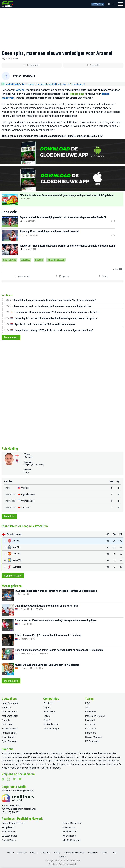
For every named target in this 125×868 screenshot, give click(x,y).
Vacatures (45, 853)
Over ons (10, 853)
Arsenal (21, 90)
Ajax (87, 707)
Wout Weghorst (10, 712)
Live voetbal (98, 4)
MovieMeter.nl (9, 832)
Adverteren (22, 853)
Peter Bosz (7, 724)
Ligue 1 (47, 707)
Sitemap (63, 857)
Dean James (8, 737)
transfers (111, 761)
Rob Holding (77, 94)
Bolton (39, 260)
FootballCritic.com (72, 823)
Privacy (57, 853)
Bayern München (94, 737)
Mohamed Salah (10, 716)
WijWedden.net (9, 836)
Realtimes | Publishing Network (62, 864)
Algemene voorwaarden (74, 853)
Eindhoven (91, 712)
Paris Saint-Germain (95, 716)
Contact (34, 853)
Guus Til (6, 720)
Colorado (28, 457)
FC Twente (91, 724)
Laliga (47, 716)
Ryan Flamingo (10, 741)
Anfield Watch (9, 840)
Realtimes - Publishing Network (44, 768)
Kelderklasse (69, 836)
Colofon (104, 853)
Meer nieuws (11, 337)
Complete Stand (13, 576)
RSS (115, 853)
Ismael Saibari (9, 733)
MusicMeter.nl (70, 832)
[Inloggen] (113, 4)
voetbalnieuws (70, 753)
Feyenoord (91, 733)
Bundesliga (49, 712)
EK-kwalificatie (51, 724)
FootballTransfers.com (13, 823)
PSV (87, 703)
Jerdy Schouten (10, 703)
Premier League (56, 260)
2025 (8, 488)
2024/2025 (10, 494)
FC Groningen (92, 741)
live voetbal (39, 761)
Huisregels (93, 853)
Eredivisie (48, 703)
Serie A (47, 720)
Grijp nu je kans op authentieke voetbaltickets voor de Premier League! (45, 84)
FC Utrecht (91, 729)
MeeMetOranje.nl (71, 840)
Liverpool (90, 720)
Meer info (9, 516)
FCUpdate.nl (8, 753)
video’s (18, 764)
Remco (17, 76)
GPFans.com (69, 827)
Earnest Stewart (10, 729)
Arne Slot (7, 707)
